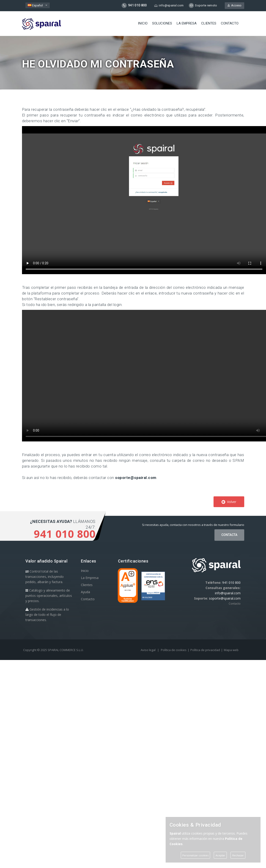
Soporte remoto (203, 5)
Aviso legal (148, 650)
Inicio (143, 23)
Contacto (230, 23)
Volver (229, 502)
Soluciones (162, 23)
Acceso (234, 5)
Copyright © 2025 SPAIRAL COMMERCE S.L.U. (53, 650)
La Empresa (187, 23)
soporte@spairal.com (136, 478)
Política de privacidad (205, 650)
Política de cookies (174, 650)
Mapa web (231, 650)
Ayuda (85, 592)
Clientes (209, 23)
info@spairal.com (169, 5)
